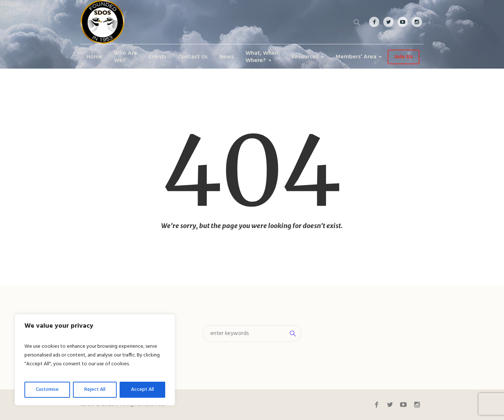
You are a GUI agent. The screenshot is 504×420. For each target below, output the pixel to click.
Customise (47, 390)
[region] (95, 360)
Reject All (95, 390)
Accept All (142, 390)
